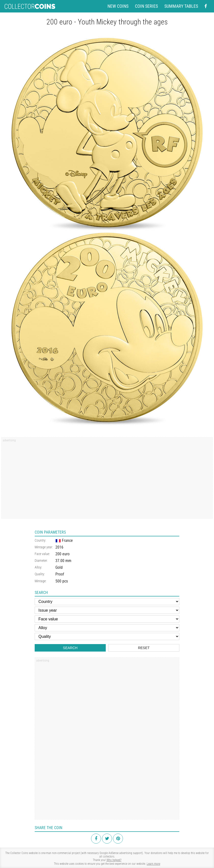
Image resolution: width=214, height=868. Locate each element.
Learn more (153, 864)
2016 (59, 547)
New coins (118, 6)
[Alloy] (107, 628)
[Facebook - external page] (206, 6)
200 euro (62, 554)
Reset (144, 648)
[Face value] (107, 619)
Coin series (146, 6)
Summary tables (181, 6)
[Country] (107, 602)
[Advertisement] (107, 480)
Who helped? (114, 860)
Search (70, 648)
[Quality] (107, 636)
